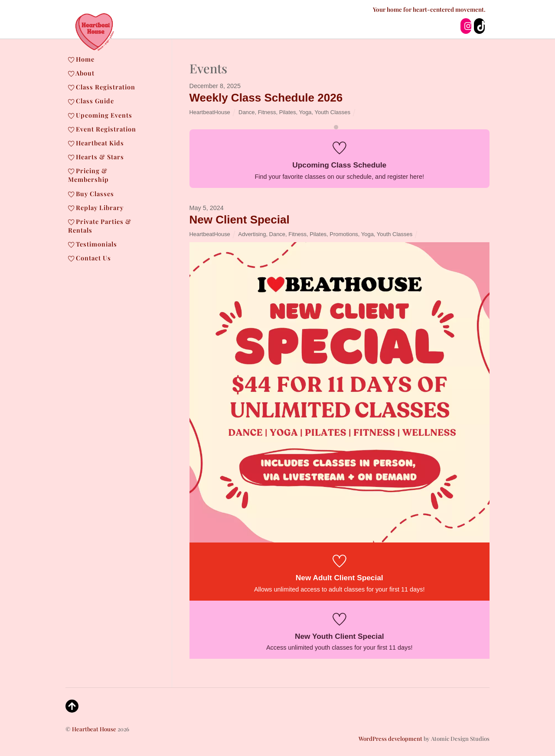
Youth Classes (333, 112)
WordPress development (390, 738)
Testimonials (93, 244)
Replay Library (96, 207)
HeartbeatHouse (210, 112)
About (81, 73)
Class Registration (102, 87)
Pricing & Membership (88, 175)
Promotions (344, 234)
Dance (246, 112)
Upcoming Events (100, 115)
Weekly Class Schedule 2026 (266, 98)
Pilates (288, 112)
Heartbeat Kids (96, 143)
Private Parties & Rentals (100, 226)
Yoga (305, 112)
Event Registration (102, 129)
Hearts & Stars (96, 157)
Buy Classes (91, 194)
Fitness (267, 112)
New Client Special (240, 220)
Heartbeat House (94, 729)
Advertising (252, 234)
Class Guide (91, 101)
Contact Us (90, 258)
